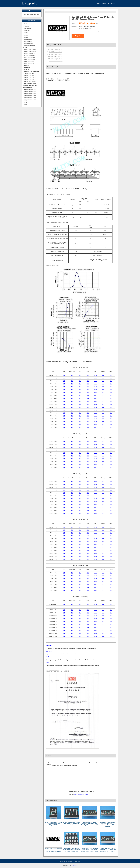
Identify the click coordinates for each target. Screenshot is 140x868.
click (64, 375)
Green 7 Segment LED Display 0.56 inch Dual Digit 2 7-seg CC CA (72, 824)
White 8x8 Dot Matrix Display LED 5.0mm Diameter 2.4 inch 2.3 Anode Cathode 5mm (72, 850)
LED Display (54, 12)
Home (47, 12)
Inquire (78, 36)
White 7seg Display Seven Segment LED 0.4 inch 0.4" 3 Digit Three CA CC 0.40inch (108, 850)
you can (72, 794)
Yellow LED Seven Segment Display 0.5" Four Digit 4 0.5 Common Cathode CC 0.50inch (108, 824)
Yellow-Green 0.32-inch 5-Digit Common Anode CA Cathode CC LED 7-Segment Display (53, 850)
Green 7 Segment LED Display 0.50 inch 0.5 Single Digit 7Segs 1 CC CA (53, 824)
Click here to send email (81, 794)
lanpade (75, 865)
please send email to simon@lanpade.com (77, 776)
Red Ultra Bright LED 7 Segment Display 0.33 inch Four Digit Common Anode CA (90, 824)
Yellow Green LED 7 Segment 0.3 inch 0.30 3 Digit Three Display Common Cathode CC (90, 850)
